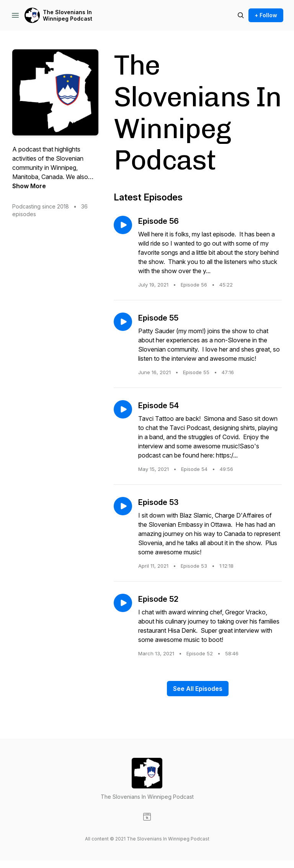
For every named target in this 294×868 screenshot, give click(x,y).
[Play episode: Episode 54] (123, 409)
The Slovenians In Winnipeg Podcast (68, 15)
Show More (29, 186)
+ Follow (266, 15)
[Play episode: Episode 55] (123, 322)
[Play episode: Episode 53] (123, 506)
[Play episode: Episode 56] (123, 225)
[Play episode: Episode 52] (123, 603)
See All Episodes (198, 689)
